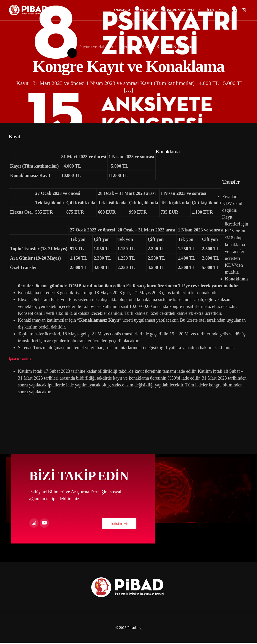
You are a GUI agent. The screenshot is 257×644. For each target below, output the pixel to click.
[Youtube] (235, 10)
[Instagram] (244, 10)
